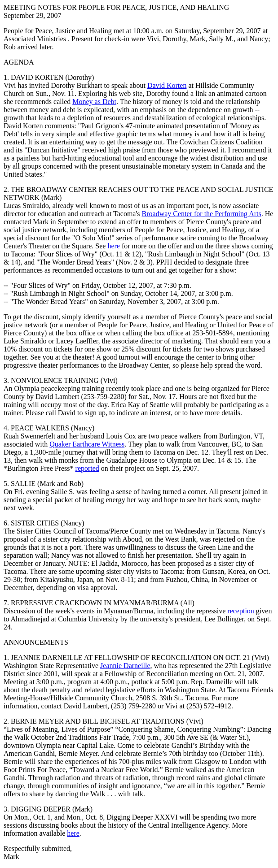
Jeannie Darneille (125, 666)
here (114, 246)
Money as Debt (94, 102)
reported (87, 468)
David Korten (167, 85)
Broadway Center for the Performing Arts (202, 214)
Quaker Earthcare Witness (87, 444)
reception (241, 611)
